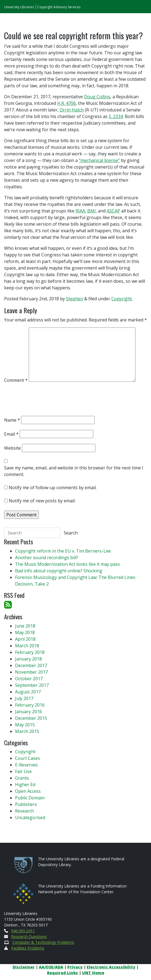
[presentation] (46, 401)
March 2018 (27, 646)
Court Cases (27, 758)
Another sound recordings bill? (47, 558)
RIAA (80, 211)
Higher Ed (25, 785)
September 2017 (32, 685)
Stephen (75, 299)
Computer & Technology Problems (43, 942)
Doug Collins (97, 97)
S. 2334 (116, 116)
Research (24, 811)
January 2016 (28, 712)
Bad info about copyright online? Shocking (59, 571)
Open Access (28, 791)
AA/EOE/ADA (51, 967)
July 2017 (24, 698)
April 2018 (25, 639)
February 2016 (30, 705)
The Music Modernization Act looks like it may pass (67, 564)
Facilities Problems (28, 948)
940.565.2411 (23, 931)
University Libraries (19, 7)
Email (11, 434)
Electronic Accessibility (111, 967)
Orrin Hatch (72, 110)
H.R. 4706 (66, 103)
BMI (92, 211)
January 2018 (28, 659)
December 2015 (31, 718)
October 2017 (29, 679)
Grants (22, 778)
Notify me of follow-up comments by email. (53, 488)
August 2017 (28, 692)
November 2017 (31, 672)
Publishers (26, 804)
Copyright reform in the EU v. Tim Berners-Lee (63, 551)
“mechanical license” (99, 160)
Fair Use (23, 771)
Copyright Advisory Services (59, 7)
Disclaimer (24, 967)
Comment (16, 380)
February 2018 (30, 652)
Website (12, 448)
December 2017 (31, 665)
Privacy (75, 967)
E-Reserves (26, 765)
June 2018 (25, 626)
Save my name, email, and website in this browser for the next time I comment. (74, 471)
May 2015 (25, 725)
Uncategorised (30, 817)
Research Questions (29, 936)
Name (12, 420)
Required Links (63, 973)
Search (71, 533)
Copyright (122, 299)
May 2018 (25, 632)
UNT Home (93, 973)
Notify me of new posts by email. (42, 501)
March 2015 (27, 731)
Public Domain (30, 798)
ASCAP (113, 211)
